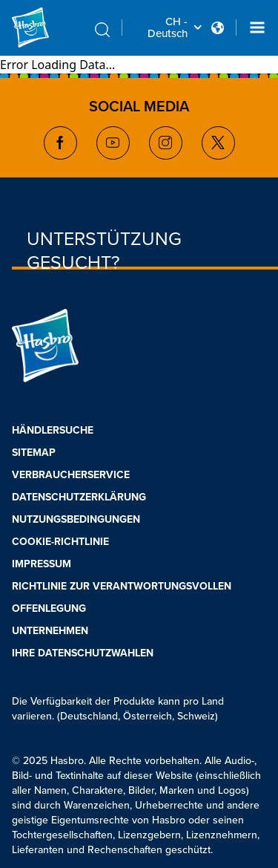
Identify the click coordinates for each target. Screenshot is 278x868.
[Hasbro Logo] (47, 28)
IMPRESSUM (42, 564)
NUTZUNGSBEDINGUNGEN (76, 519)
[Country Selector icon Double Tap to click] (218, 28)
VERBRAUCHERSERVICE (71, 475)
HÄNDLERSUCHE (53, 430)
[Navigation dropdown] (257, 27)
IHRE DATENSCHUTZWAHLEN (83, 653)
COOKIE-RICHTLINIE (60, 542)
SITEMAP (34, 453)
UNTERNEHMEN (50, 631)
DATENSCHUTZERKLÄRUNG (79, 497)
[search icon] (102, 30)
